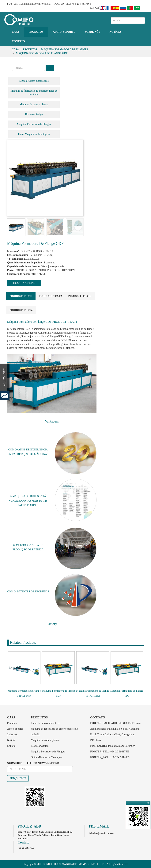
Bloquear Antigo (34, 114)
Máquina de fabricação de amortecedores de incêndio (34, 93)
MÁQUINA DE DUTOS (26, 496)
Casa (16, 32)
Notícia (115, 32)
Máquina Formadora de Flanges (65, 50)
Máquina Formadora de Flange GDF (42, 53)
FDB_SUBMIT (18, 778)
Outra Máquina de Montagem (34, 134)
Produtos (36, 32)
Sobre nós (92, 32)
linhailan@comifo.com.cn (37, 4)
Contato (18, 41)
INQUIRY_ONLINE (24, 283)
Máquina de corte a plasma (34, 104)
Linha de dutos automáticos (34, 81)
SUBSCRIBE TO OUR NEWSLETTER (33, 763)
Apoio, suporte (64, 32)
